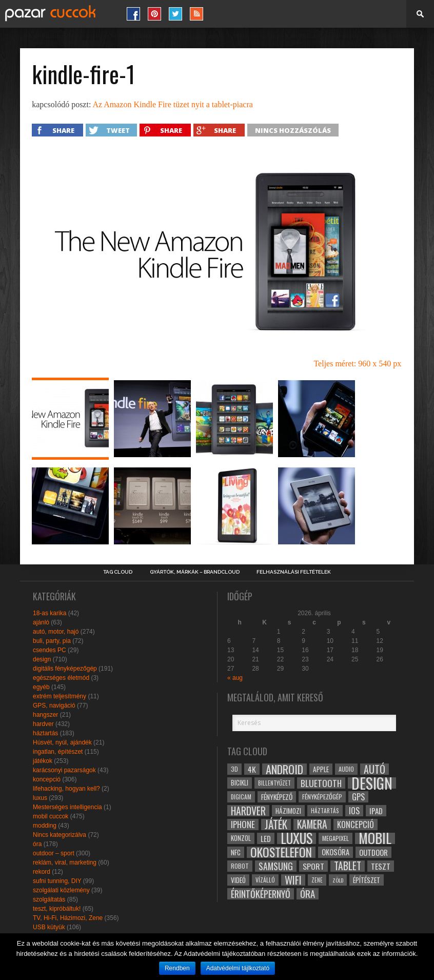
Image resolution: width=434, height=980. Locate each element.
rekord (42, 872)
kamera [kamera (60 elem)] (312, 825)
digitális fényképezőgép (65, 669)
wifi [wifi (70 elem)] (293, 880)
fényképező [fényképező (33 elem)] (277, 797)
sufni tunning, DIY (57, 881)
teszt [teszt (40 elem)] (381, 866)
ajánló (41, 622)
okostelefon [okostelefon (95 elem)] (281, 852)
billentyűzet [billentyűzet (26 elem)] (274, 783)
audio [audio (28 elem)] (346, 769)
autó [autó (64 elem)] (374, 769)
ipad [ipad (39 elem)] (376, 811)
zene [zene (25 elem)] (317, 880)
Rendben (177, 968)
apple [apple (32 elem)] (321, 769)
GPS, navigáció (54, 705)
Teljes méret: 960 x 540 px (357, 364)
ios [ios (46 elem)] (354, 811)
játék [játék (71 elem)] (276, 825)
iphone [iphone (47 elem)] (243, 825)
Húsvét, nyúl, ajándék (62, 742)
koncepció (47, 779)
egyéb (41, 687)
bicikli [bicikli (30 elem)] (240, 783)
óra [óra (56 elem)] (308, 894)
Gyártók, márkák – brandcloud (195, 572)
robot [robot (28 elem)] (240, 866)
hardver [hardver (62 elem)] (248, 811)
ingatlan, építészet (58, 752)
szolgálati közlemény (61, 890)
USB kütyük (49, 927)
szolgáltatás (49, 899)
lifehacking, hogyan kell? (66, 789)
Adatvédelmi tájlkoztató (238, 968)
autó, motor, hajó (56, 632)
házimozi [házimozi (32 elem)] (288, 811)
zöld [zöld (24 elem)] (338, 880)
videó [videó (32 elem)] (238, 880)
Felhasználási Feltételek (294, 572)
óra (37, 844)
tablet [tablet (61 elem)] (348, 866)
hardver (43, 724)
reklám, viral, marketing (65, 863)
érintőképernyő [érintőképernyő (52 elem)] (261, 894)
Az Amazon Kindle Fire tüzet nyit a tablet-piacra (172, 104)
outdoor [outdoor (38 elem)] (373, 852)
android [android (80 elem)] (284, 769)
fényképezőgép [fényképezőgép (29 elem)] (322, 797)
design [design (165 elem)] (372, 783)
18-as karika (50, 613)
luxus (40, 798)
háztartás (45, 733)
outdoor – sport (54, 853)
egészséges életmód (61, 678)
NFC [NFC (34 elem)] (236, 852)
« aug (235, 678)
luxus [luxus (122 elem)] (297, 838)
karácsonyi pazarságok (64, 770)
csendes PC (50, 650)
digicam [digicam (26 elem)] (241, 797)
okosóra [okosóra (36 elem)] (336, 852)
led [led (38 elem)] (266, 838)
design (42, 659)
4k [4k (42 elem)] (252, 769)
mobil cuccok (51, 816)
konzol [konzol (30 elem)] (241, 838)
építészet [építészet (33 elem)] (367, 880)
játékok (43, 761)
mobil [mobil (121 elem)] (375, 838)
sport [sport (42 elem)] (313, 866)
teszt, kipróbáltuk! (57, 909)
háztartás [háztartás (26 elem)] (325, 810)
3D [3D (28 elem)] (234, 769)
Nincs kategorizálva (60, 835)
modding (45, 826)
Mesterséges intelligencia (67, 807)
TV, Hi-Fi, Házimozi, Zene (68, 918)
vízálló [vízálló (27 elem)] (265, 880)
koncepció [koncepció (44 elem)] (356, 825)
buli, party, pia (52, 641)
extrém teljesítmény (60, 696)
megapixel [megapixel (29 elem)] (336, 838)
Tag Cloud (118, 572)
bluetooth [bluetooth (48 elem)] (321, 783)
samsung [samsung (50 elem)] (276, 866)
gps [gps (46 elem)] (358, 797)
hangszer (45, 715)
